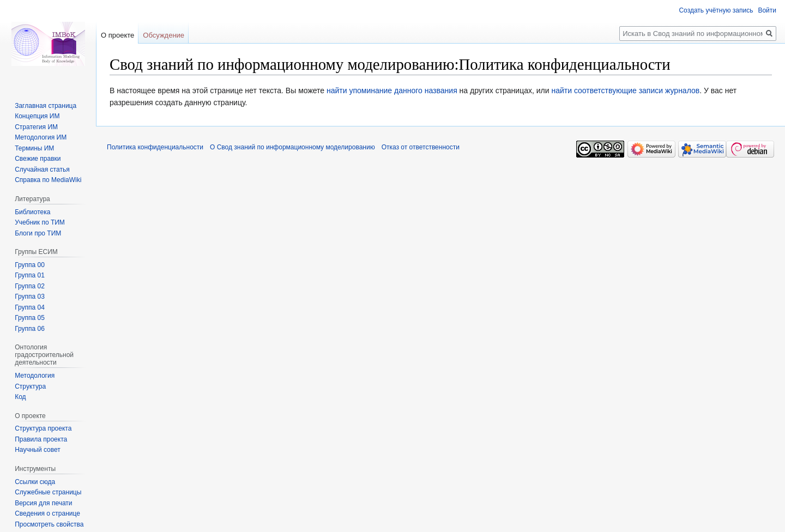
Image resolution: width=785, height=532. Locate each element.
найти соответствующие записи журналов (625, 90)
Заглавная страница (46, 106)
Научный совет (38, 450)
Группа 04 (30, 307)
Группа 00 (30, 265)
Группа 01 (30, 275)
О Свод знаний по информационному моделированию (292, 147)
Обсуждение (164, 35)
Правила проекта (41, 439)
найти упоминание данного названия (392, 90)
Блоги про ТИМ (38, 233)
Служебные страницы (48, 492)
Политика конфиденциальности (155, 147)
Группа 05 (30, 318)
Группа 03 (30, 297)
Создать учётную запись (716, 10)
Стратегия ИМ (36, 127)
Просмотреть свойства (49, 524)
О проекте (117, 35)
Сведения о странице (47, 513)
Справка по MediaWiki (48, 180)
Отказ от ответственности (421, 147)
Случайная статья (42, 170)
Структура (30, 386)
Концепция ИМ (37, 116)
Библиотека (32, 212)
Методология (35, 376)
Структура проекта (43, 428)
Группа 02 (30, 286)
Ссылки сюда (35, 482)
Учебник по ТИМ (40, 222)
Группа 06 (30, 329)
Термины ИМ (34, 148)
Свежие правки (38, 159)
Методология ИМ (41, 137)
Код (20, 397)
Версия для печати (43, 503)
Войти (767, 10)
